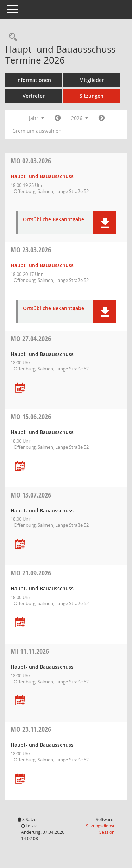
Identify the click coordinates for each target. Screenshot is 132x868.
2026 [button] (80, 118)
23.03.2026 (31, 250)
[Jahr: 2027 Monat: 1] (102, 118)
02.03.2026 (31, 161)
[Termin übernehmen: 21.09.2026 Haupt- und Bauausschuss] (20, 623)
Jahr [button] (36, 118)
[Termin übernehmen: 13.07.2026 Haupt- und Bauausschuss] (20, 545)
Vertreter (34, 96)
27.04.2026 (31, 339)
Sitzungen (92, 96)
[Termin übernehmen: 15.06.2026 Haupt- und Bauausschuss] (20, 467)
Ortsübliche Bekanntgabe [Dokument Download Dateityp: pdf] (54, 220)
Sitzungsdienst (100, 829)
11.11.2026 (30, 651)
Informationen (34, 80)
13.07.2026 (31, 495)
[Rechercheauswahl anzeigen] (11, 37)
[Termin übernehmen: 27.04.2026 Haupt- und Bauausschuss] (20, 388)
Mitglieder (92, 80)
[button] (105, 223)
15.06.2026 (31, 417)
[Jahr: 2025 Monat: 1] (58, 118)
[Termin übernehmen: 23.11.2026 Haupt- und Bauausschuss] (20, 779)
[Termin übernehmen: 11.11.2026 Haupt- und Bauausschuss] (20, 701)
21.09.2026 (31, 573)
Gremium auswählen (37, 131)
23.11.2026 (31, 729)
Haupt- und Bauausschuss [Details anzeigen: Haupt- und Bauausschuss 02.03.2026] (42, 176)
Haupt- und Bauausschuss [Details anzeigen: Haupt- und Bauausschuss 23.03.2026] (42, 265)
